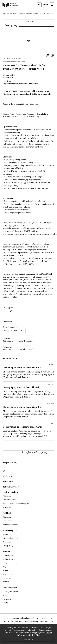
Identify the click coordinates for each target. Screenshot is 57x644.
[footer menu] (4, 471)
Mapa (5, 595)
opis (23, 331)
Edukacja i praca (10, 531)
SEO (6, 331)
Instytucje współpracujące (14, 563)
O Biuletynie (8, 555)
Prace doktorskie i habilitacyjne (16, 504)
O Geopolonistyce (10, 592)
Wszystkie (7, 496)
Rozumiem (28, 640)
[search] (39, 5)
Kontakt (6, 570)
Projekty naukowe (11, 492)
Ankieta (6, 582)
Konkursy (7, 507)
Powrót (30, 21)
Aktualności (8, 482)
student (14, 331)
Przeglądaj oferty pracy (35, 452)
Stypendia (7, 542)
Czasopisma (8, 521)
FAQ (4, 567)
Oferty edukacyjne (10, 538)
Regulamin (7, 574)
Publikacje (7, 513)
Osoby (6, 603)
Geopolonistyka (10, 588)
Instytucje (7, 599)
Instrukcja (7, 578)
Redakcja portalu (10, 559)
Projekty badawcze (11, 500)
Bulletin (6, 552)
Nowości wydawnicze (12, 525)
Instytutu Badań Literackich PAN (25, 618)
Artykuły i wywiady (11, 487)
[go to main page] (12, 5)
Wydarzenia (8, 476)
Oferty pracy (8, 546)
